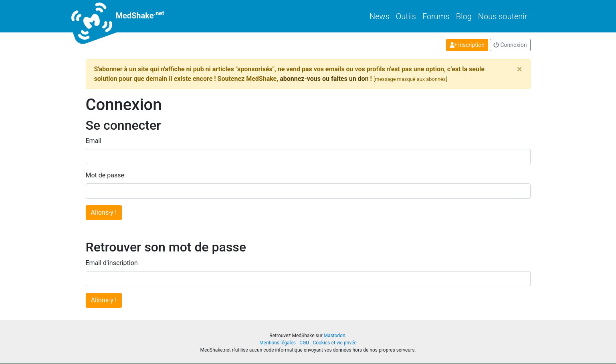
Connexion (510, 45)
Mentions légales (278, 343)
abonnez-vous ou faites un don (324, 79)
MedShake (125, 16)
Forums (436, 16)
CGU (304, 343)
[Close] (520, 69)
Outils (406, 16)
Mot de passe (105, 175)
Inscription (467, 45)
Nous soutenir (503, 16)
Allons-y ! (104, 212)
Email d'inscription (112, 263)
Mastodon (334, 336)
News (380, 16)
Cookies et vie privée (335, 343)
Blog (464, 16)
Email (94, 141)
